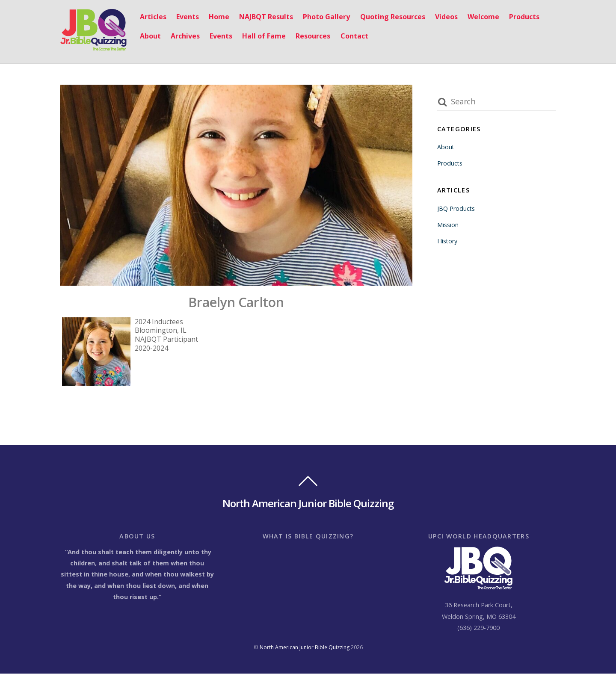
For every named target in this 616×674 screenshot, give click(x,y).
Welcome (483, 17)
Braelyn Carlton (236, 302)
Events (188, 17)
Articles (153, 17)
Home (219, 17)
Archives (185, 36)
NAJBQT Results (266, 17)
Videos (446, 17)
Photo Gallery (326, 17)
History (447, 241)
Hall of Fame (264, 36)
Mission (448, 225)
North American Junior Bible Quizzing (305, 648)
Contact (354, 36)
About (150, 36)
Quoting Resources (393, 17)
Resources (313, 36)
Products (524, 17)
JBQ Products (456, 208)
